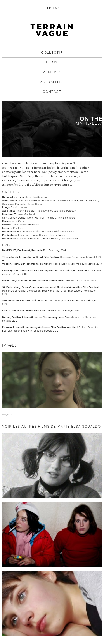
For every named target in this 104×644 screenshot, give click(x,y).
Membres (52, 72)
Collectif (52, 53)
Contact (52, 92)
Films (52, 62)
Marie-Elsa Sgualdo (36, 197)
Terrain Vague (52, 30)
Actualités (52, 82)
